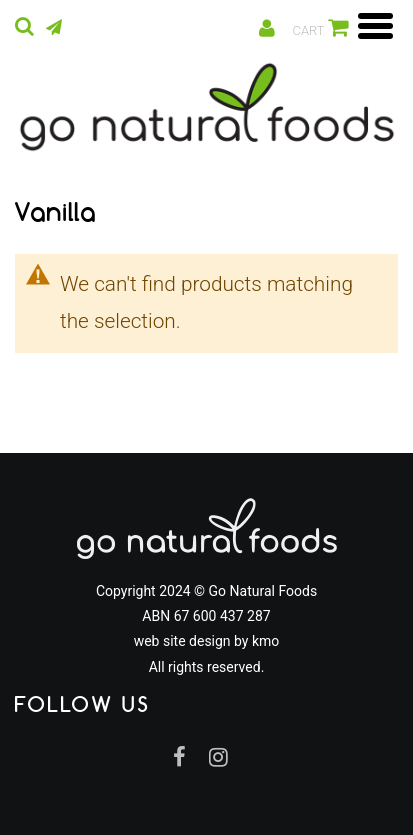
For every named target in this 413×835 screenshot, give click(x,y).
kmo (265, 641)
